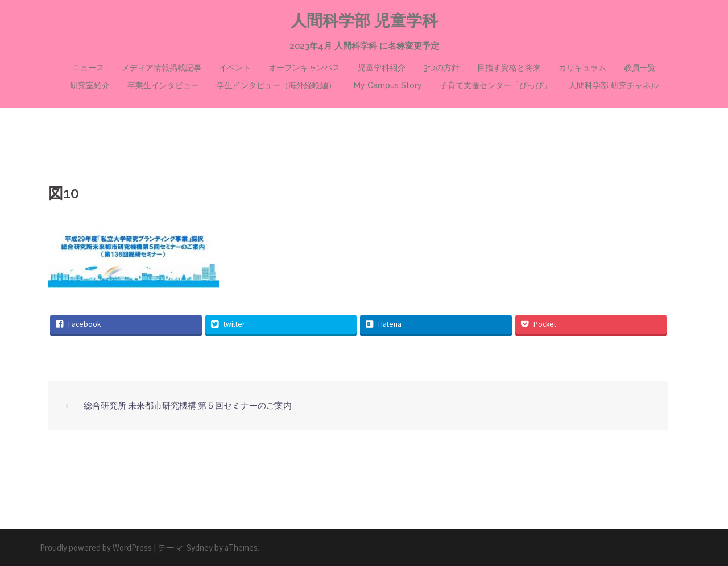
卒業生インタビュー (163, 85)
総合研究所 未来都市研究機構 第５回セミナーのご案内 (188, 405)
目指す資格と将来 (509, 68)
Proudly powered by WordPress (96, 548)
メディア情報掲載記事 (162, 68)
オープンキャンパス (304, 68)
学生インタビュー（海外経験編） (276, 85)
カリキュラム (582, 68)
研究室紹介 (90, 85)
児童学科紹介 (382, 68)
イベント (235, 68)
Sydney (200, 548)
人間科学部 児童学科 (364, 21)
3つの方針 (441, 68)
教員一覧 (640, 68)
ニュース (88, 68)
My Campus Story (388, 85)
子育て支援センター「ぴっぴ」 (495, 85)
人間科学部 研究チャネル (614, 85)
